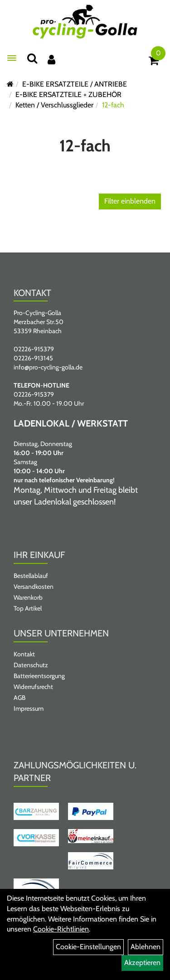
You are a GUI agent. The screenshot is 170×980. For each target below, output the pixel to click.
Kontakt (24, 654)
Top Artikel (28, 608)
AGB (19, 698)
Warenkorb (28, 597)
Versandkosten (34, 587)
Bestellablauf (31, 576)
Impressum (29, 708)
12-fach (113, 105)
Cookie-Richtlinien (61, 929)
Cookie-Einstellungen (88, 947)
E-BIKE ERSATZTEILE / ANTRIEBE (75, 84)
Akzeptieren (142, 963)
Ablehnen (146, 947)
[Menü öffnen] (12, 58)
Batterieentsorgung (39, 676)
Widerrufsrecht (33, 687)
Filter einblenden (130, 201)
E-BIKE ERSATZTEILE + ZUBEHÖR (68, 95)
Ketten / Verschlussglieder (54, 105)
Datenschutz (31, 665)
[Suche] (32, 58)
